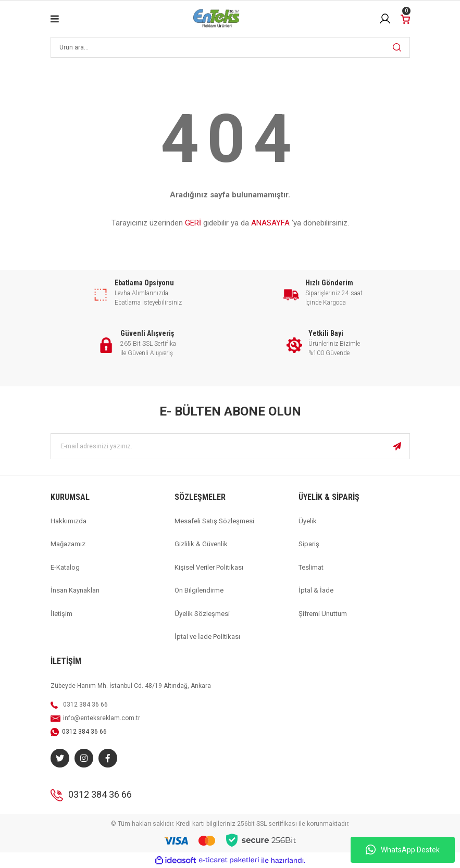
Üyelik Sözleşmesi (202, 614)
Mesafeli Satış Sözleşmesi (214, 521)
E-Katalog (65, 567)
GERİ (193, 223)
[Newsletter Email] (230, 446)
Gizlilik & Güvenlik (201, 544)
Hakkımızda (69, 521)
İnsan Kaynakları (75, 590)
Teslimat (311, 567)
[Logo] (216, 19)
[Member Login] (385, 19)
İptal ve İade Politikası (207, 637)
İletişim (61, 614)
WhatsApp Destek (403, 850)
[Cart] (405, 18)
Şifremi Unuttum (323, 614)
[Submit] (397, 446)
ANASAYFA (270, 223)
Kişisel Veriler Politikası (209, 567)
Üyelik (308, 521)
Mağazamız (68, 544)
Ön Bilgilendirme (199, 590)
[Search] (230, 47)
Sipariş (309, 544)
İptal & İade (316, 590)
